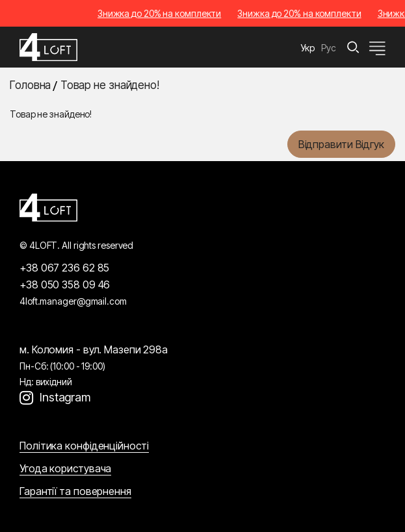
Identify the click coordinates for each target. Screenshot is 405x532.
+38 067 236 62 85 (64, 268)
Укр (308, 48)
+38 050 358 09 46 (65, 285)
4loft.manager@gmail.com (73, 301)
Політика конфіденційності (84, 446)
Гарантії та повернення (75, 491)
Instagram (65, 397)
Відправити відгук (341, 144)
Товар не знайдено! (110, 85)
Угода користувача (65, 468)
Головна (30, 85)
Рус (329, 48)
